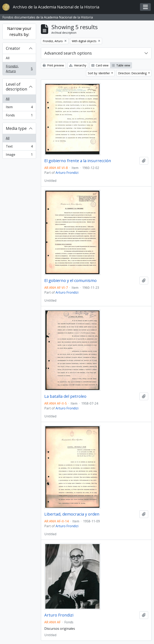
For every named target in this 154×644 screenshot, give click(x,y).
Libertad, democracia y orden (72, 514)
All (8, 58)
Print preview (53, 65)
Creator (13, 48)
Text (19, 147)
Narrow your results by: (19, 31)
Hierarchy (78, 65)
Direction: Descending (133, 73)
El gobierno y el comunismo (70, 281)
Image (19, 155)
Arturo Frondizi (67, 173)
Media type (16, 128)
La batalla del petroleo (65, 396)
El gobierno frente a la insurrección (78, 161)
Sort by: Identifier (99, 73)
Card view (100, 65)
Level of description (17, 87)
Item (19, 108)
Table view (121, 65)
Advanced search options (68, 53)
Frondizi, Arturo (19, 69)
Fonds (19, 116)
